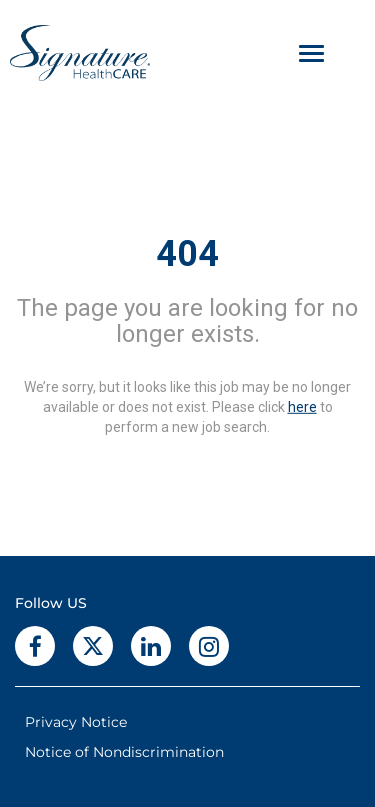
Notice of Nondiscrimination (124, 752)
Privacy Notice (76, 722)
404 (187, 254)
